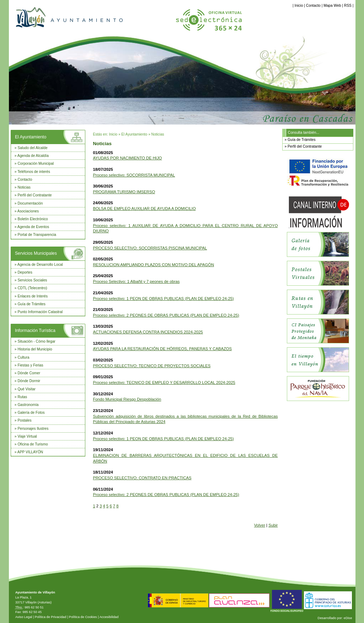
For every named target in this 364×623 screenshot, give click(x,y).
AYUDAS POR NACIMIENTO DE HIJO (127, 158)
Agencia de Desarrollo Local (40, 265)
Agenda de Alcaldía (33, 156)
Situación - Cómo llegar (36, 341)
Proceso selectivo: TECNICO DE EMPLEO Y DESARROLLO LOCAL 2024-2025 (164, 382)
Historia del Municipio (35, 349)
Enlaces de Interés (33, 296)
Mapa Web (332, 6)
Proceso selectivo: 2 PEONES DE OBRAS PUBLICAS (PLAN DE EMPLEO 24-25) (166, 315)
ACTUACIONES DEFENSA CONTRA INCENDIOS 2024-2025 (148, 332)
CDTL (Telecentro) (32, 288)
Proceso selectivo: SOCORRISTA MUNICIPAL (134, 175)
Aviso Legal (24, 617)
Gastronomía (28, 405)
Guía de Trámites (31, 304)
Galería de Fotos (31, 413)
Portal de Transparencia (37, 235)
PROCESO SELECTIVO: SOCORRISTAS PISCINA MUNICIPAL (150, 248)
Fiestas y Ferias (30, 365)
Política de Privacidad (51, 617)
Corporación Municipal (36, 163)
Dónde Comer (29, 373)
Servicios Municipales (36, 253)
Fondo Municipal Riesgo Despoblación (127, 399)
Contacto (313, 6)
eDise (348, 618)
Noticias (24, 187)
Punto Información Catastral (40, 312)
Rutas (22, 397)
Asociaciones (28, 211)
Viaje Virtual (27, 436)
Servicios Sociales (32, 280)
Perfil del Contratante (34, 195)
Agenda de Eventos (33, 227)
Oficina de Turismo (33, 444)
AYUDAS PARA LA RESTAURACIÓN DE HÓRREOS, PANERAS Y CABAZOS (162, 349)
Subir (273, 525)
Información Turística (35, 331)
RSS (348, 6)
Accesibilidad (109, 617)
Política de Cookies (83, 617)
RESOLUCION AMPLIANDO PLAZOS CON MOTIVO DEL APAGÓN (153, 265)
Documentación (30, 203)
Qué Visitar (26, 389)
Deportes (25, 272)
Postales (24, 420)
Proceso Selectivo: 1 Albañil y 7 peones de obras (136, 281)
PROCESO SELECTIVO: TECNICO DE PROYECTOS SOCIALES (152, 366)
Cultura (23, 357)
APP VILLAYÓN (30, 452)
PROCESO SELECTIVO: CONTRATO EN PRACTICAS (142, 478)
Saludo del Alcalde (32, 148)
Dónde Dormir (29, 381)
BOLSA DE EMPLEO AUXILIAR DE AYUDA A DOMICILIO (144, 208)
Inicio (299, 6)
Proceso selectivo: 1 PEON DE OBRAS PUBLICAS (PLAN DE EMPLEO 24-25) (163, 299)
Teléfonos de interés (34, 172)
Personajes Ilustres (33, 429)
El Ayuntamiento (31, 137)
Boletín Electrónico (33, 219)
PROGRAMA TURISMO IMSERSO (124, 192)
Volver (260, 525)
